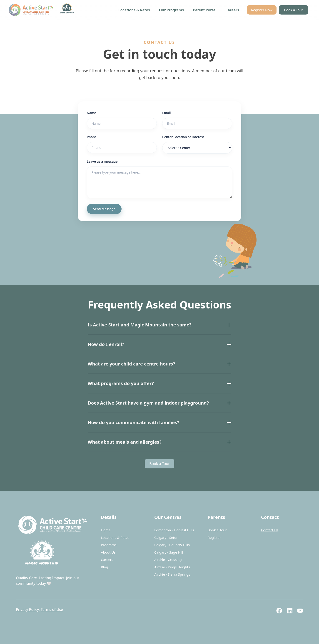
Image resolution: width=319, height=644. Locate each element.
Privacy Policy (27, 609)
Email (166, 113)
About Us (108, 552)
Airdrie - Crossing (168, 559)
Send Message (104, 209)
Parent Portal (205, 10)
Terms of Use (52, 609)
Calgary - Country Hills (172, 545)
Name (91, 113)
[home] (42, 10)
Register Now (262, 10)
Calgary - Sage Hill (169, 552)
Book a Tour (294, 10)
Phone (92, 137)
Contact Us (270, 530)
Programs (109, 545)
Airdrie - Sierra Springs (172, 574)
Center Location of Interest (183, 137)
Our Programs (172, 10)
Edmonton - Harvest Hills (174, 530)
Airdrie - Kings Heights (172, 567)
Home (106, 530)
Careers (232, 10)
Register (214, 537)
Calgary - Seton (166, 537)
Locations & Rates (134, 10)
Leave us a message (102, 161)
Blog (105, 567)
